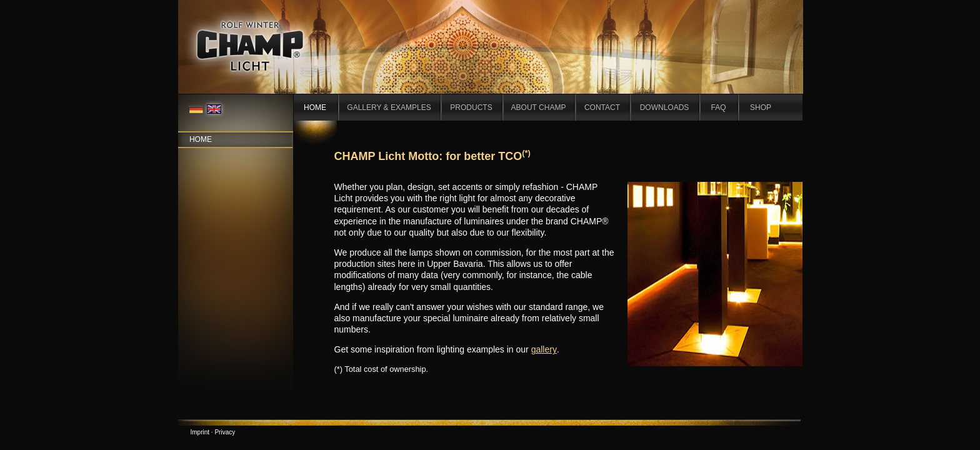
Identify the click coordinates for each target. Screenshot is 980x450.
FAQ (718, 107)
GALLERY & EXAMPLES (389, 107)
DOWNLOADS (665, 107)
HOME (315, 107)
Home (201, 139)
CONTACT (602, 107)
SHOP (761, 107)
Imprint (200, 432)
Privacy (225, 432)
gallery (544, 349)
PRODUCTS (471, 107)
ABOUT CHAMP (539, 107)
